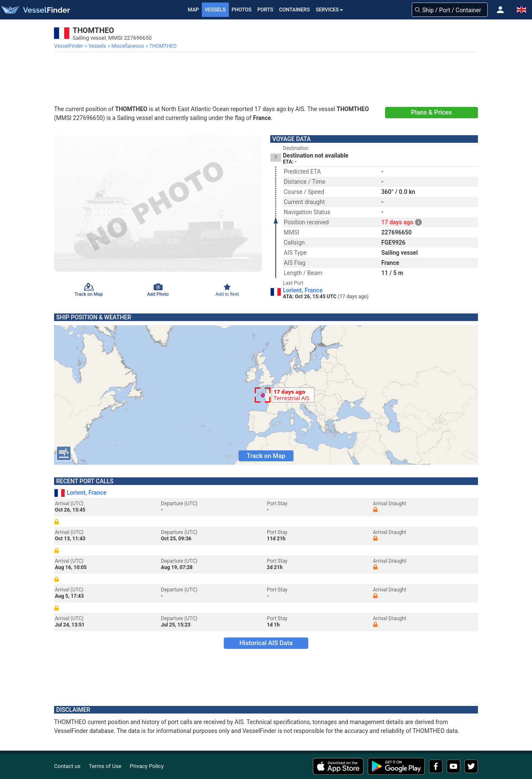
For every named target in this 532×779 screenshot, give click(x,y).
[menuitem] (69, 46)
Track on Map (266, 456)
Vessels (215, 10)
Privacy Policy (147, 766)
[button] (500, 10)
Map (193, 10)
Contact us (67, 766)
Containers (294, 10)
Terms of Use (105, 766)
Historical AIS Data (266, 643)
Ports (265, 10)
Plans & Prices (432, 112)
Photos (242, 10)
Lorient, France (303, 290)
